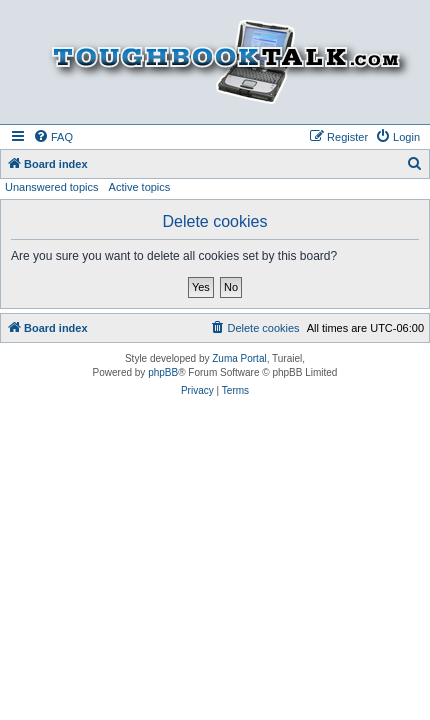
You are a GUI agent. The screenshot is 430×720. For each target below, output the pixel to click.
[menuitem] (53, 137)
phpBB (163, 372)
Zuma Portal (239, 358)
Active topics (140, 187)
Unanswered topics (52, 187)
